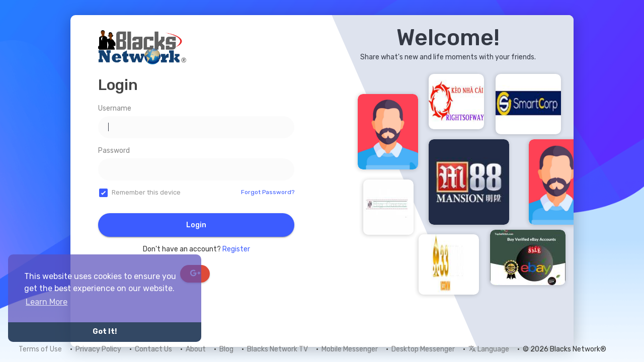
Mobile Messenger (350, 349)
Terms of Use (40, 349)
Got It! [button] (105, 332)
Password (114, 151)
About (196, 349)
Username (115, 108)
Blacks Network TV (277, 349)
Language (489, 349)
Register (236, 249)
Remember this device (146, 192)
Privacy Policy (98, 349)
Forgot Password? (268, 192)
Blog (226, 349)
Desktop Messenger (423, 349)
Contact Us (153, 349)
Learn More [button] (47, 302)
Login (196, 225)
